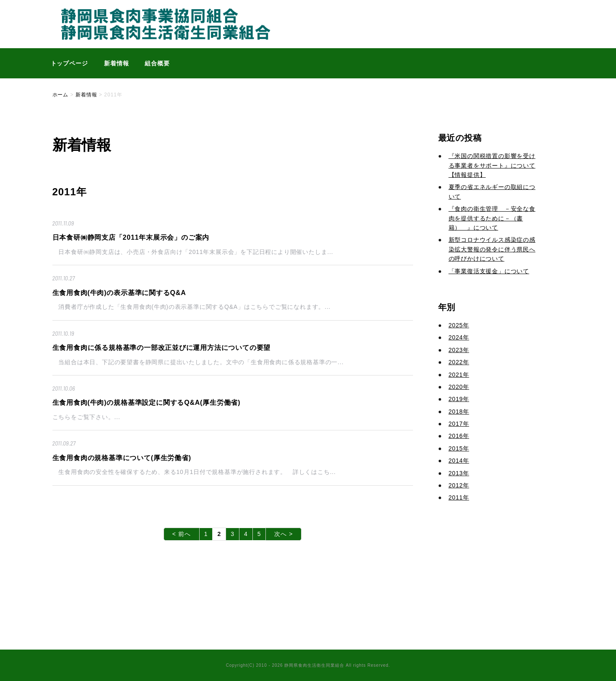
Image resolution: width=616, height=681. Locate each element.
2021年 (459, 375)
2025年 (459, 325)
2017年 (459, 424)
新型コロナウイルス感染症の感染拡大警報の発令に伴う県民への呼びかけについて (492, 249)
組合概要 (157, 63)
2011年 (459, 497)
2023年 (459, 350)
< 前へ (182, 534)
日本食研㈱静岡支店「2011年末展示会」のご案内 (131, 237)
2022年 (459, 362)
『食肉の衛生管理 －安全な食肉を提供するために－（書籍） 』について (492, 218)
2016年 (459, 436)
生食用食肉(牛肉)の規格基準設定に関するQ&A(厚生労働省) (147, 403)
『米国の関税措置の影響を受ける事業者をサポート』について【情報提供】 (492, 165)
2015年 (459, 448)
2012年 (459, 485)
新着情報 (117, 63)
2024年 (459, 337)
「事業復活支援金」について (489, 271)
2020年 (459, 387)
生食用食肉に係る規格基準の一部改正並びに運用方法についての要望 (162, 348)
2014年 (459, 461)
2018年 (459, 412)
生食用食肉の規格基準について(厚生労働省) (122, 458)
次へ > (283, 534)
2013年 (459, 473)
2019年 (459, 399)
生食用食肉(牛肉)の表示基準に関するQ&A (119, 293)
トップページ (70, 63)
